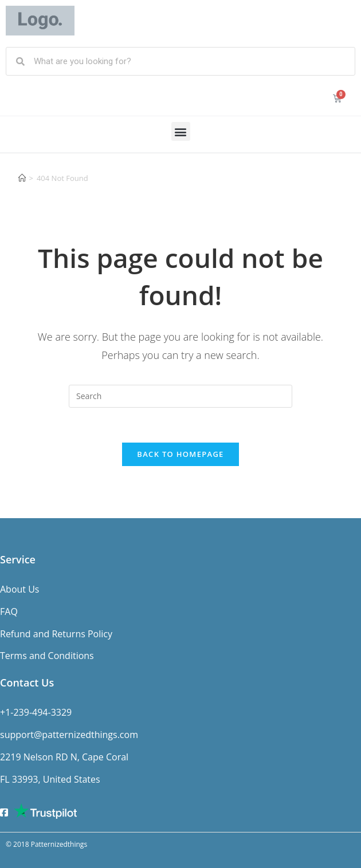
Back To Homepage (180, 454)
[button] (181, 131)
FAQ (9, 611)
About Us (20, 589)
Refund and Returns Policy (56, 634)
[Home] (22, 178)
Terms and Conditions (47, 656)
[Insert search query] (180, 396)
